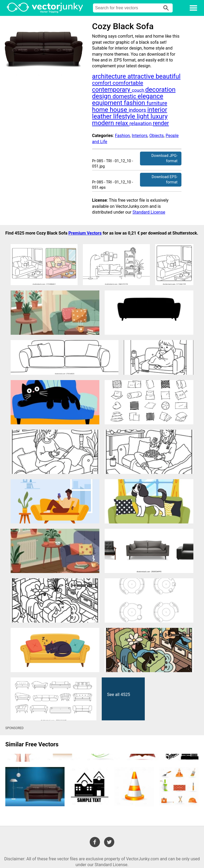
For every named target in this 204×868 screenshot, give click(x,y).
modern (104, 123)
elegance (150, 96)
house (119, 110)
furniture (157, 103)
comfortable (128, 83)
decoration (160, 90)
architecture (110, 76)
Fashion (122, 136)
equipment (108, 103)
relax (122, 123)
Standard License (149, 212)
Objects (156, 136)
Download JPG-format (164, 158)
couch (139, 90)
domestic (125, 96)
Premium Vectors (85, 233)
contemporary (112, 90)
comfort (102, 83)
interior (157, 110)
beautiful (168, 76)
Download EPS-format (165, 180)
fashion (135, 103)
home (101, 110)
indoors (138, 110)
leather (103, 116)
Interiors (140, 136)
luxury (159, 116)
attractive (142, 76)
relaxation (141, 123)
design (102, 96)
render (161, 123)
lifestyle (125, 116)
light (144, 116)
